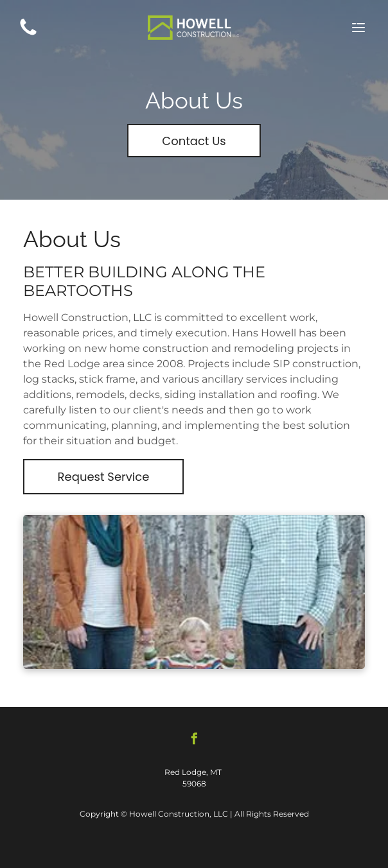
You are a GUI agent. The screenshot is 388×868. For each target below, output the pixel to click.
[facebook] (194, 741)
